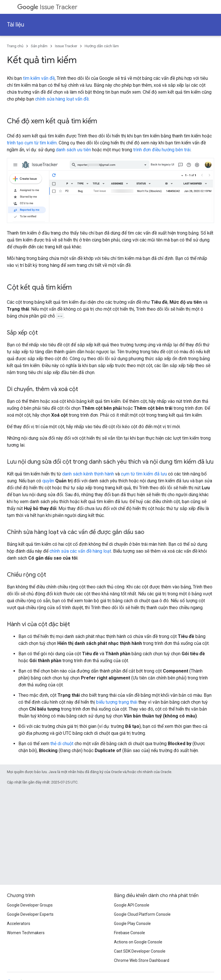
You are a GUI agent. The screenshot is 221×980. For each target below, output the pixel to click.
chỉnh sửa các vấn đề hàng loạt (80, 551)
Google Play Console (132, 924)
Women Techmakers (26, 933)
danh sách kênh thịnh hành (88, 474)
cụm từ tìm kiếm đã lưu (144, 474)
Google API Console (132, 905)
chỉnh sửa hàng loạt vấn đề (62, 99)
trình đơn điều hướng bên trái (162, 150)
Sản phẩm (39, 46)
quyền (48, 481)
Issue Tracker (47, 7)
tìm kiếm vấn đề (39, 78)
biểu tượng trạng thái (117, 702)
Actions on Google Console (138, 942)
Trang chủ (15, 46)
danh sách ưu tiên (73, 150)
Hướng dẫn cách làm (102, 46)
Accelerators (19, 924)
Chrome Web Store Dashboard (142, 960)
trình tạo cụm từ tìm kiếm (32, 143)
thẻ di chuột (62, 744)
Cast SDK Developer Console (140, 951)
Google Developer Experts (30, 914)
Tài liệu (16, 25)
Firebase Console (129, 933)
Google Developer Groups (30, 905)
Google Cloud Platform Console (142, 914)
